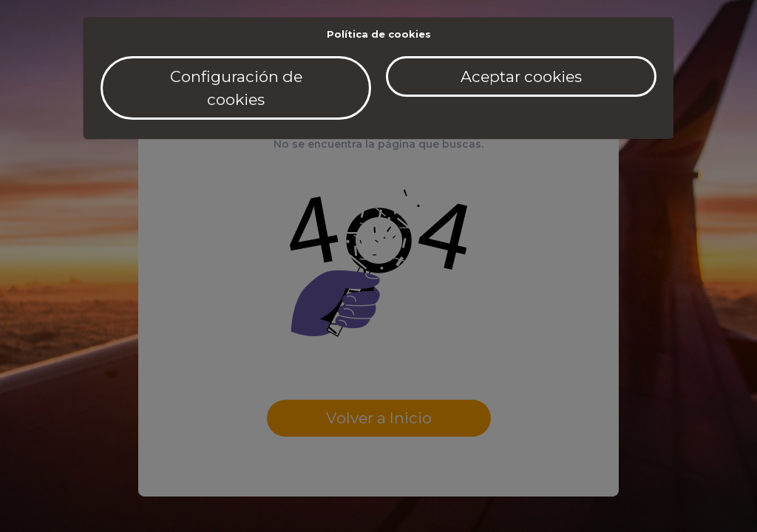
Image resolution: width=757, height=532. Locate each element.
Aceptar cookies (521, 76)
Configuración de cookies (236, 88)
